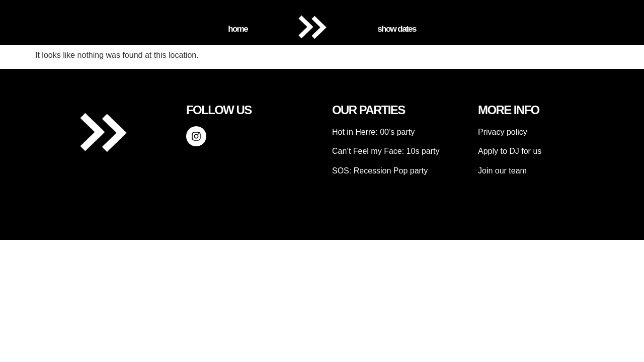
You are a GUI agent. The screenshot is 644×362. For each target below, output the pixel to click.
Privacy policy (503, 132)
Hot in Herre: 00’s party (373, 132)
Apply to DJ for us (510, 151)
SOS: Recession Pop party (380, 171)
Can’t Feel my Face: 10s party (386, 151)
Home (238, 29)
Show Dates (397, 29)
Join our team (502, 171)
